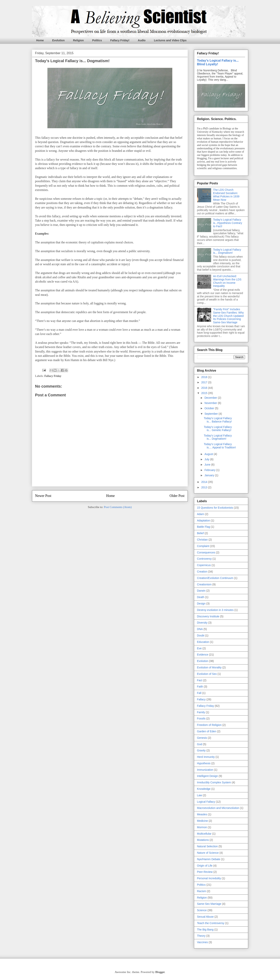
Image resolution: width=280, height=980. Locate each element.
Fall (199, 693)
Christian (202, 540)
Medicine (203, 821)
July (207, 459)
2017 (205, 382)
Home (40, 40)
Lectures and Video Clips (170, 40)
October (210, 408)
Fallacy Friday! (120, 40)
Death (201, 597)
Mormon (202, 827)
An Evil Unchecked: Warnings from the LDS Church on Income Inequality (227, 281)
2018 (205, 377)
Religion (78, 40)
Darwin (201, 591)
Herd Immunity (206, 757)
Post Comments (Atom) (118, 507)
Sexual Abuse (205, 917)
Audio (142, 40)
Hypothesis (204, 763)
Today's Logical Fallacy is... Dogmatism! (227, 251)
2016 (205, 388)
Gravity (201, 750)
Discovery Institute (208, 616)
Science (202, 910)
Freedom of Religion (209, 725)
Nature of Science (208, 853)
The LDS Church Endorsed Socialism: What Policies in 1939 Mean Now (226, 195)
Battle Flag (204, 527)
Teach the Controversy (211, 923)
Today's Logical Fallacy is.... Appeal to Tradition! (220, 446)
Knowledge (204, 789)
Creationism (204, 584)
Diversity (202, 623)
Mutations (203, 840)
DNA (200, 629)
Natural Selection (208, 846)
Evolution (58, 40)
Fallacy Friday (53, 376)
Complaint (203, 546)
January (210, 475)
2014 (205, 482)
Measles (202, 814)
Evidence (203, 655)
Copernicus (204, 565)
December (211, 398)
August (209, 454)
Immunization (205, 770)
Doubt (201, 635)
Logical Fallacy (206, 802)
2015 (205, 393)
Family (201, 712)
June (208, 465)
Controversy (204, 559)
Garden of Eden (207, 731)
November (211, 403)
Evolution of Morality (209, 667)
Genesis (202, 738)
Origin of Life (205, 866)
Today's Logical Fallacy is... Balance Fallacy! (218, 420)
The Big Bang (205, 930)
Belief (200, 533)
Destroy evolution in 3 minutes (215, 610)
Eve (199, 648)
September (212, 414)
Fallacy (201, 699)
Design (201, 604)
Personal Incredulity (209, 878)
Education (203, 642)
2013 (205, 487)
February (210, 470)
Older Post (177, 496)
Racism (202, 891)
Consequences (206, 552)
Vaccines (203, 942)
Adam (201, 514)
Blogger (160, 972)
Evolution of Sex (207, 674)
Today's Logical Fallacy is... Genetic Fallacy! (218, 429)
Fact (200, 680)
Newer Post (43, 496)
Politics (97, 40)
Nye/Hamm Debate (209, 859)
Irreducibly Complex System (214, 782)
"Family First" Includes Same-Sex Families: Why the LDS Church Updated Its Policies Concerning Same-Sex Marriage (228, 316)
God (200, 744)
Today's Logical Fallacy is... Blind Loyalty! (218, 62)
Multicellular (204, 834)
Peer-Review (205, 872)
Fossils (201, 718)
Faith (200, 687)
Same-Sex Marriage (209, 904)
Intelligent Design (208, 776)
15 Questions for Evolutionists (215, 508)
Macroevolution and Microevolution (218, 808)
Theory (201, 936)
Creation (202, 572)
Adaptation (204, 520)
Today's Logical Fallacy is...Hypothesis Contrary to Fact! (228, 223)
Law (200, 795)
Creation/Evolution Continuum (215, 578)
